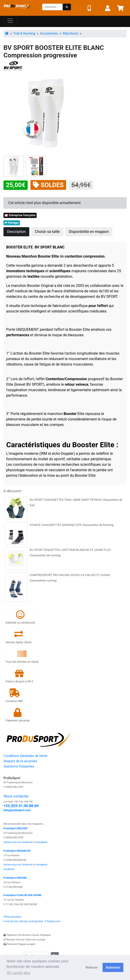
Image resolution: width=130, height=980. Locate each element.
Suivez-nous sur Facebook (18, 842)
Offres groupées (12, 917)
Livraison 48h (14, 696)
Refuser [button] (92, 967)
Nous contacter (16, 796)
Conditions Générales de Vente (26, 756)
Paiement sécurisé (18, 715)
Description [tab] (16, 232)
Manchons (70, 34)
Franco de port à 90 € (19, 676)
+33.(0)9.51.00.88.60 (21, 806)
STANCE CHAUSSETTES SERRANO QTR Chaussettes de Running (71, 525)
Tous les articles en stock (22, 656)
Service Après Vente (19, 637)
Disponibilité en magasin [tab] (89, 232)
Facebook (9, 869)
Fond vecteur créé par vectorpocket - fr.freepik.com (32, 921)
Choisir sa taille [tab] (47, 232)
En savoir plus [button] (19, 973)
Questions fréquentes (19, 766)
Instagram (42, 842)
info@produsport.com (17, 810)
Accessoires (49, 34)
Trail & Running (24, 34)
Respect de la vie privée (20, 761)
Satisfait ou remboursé (20, 617)
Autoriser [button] (113, 967)
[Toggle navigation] (10, 21)
